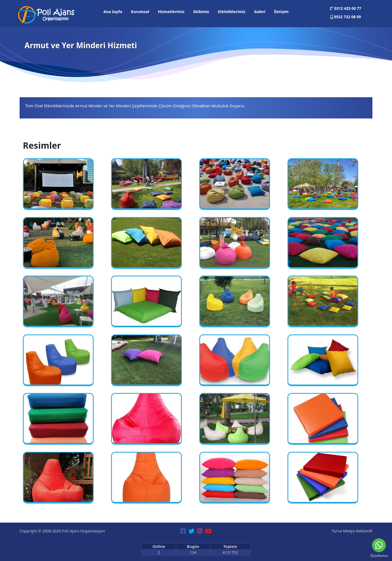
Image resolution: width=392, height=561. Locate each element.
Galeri (260, 12)
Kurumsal (140, 12)
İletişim (281, 12)
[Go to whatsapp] (379, 545)
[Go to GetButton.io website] (379, 556)
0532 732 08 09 (346, 17)
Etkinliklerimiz (232, 12)
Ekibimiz (201, 12)
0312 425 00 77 (346, 8)
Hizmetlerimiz (171, 12)
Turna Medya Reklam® (352, 531)
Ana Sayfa (113, 12)
